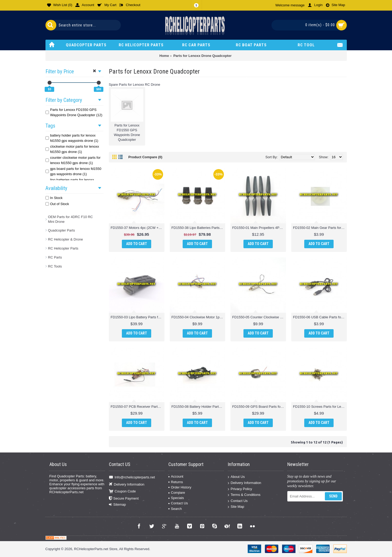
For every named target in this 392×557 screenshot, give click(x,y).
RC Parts (55, 257)
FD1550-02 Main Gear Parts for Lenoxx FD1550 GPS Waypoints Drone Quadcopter (320, 228)
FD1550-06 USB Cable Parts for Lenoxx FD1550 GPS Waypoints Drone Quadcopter (320, 317)
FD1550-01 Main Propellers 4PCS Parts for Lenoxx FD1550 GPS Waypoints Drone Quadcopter (259, 228)
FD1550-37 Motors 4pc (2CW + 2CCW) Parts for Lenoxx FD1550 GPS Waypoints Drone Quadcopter (138, 228)
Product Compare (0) (146, 157)
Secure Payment (124, 498)
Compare (177, 493)
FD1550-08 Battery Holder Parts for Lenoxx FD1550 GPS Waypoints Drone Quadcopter (198, 407)
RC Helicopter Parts (63, 248)
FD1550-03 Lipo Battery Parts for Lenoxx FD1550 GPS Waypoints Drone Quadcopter (138, 317)
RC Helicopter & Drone (66, 239)
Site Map (236, 507)
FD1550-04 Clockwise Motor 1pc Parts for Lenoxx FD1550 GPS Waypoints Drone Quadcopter (198, 317)
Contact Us (178, 503)
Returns (176, 482)
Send (333, 496)
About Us (236, 477)
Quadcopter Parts (62, 230)
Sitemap (117, 505)
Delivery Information (127, 485)
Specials (176, 498)
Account (176, 476)
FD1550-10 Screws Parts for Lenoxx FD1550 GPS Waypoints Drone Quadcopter (320, 407)
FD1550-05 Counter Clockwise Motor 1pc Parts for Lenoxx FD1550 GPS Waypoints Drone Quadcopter (259, 317)
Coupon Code (122, 492)
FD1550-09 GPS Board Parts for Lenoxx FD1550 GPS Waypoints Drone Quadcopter (259, 407)
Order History (180, 487)
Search (175, 509)
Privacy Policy (240, 489)
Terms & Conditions (244, 495)
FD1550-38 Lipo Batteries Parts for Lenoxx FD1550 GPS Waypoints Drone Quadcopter (198, 228)
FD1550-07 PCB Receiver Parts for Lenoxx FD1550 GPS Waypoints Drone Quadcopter (138, 407)
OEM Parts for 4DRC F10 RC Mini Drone (71, 219)
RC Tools (55, 266)
